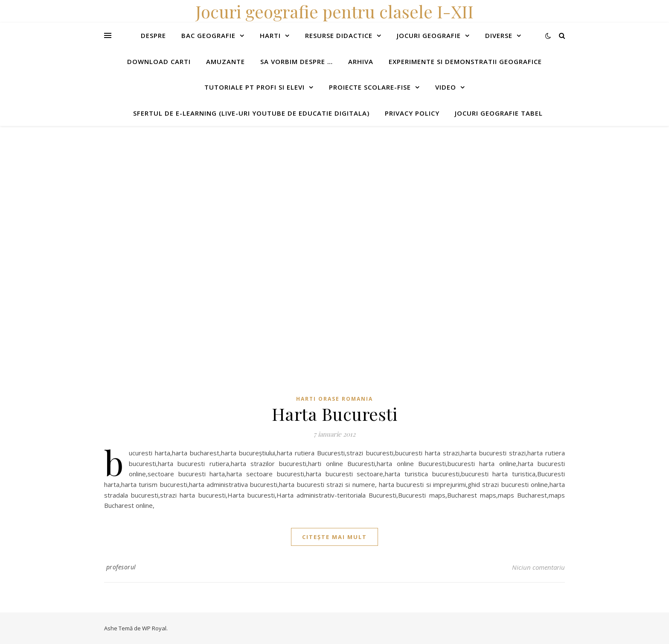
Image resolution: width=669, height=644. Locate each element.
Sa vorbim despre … (297, 61)
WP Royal (154, 628)
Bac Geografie (208, 35)
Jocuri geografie (429, 35)
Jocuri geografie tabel (499, 113)
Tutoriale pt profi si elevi (255, 87)
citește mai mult (334, 537)
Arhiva (361, 61)
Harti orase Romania (334, 399)
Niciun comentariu (538, 567)
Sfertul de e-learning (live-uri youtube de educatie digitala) (251, 113)
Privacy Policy (412, 113)
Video (446, 87)
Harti (270, 35)
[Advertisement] (256, 186)
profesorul (121, 567)
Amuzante (225, 61)
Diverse (499, 35)
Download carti (159, 61)
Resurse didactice (339, 35)
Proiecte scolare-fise (370, 87)
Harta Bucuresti (335, 414)
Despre (153, 35)
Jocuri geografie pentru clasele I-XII (334, 11)
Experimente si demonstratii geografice (465, 61)
